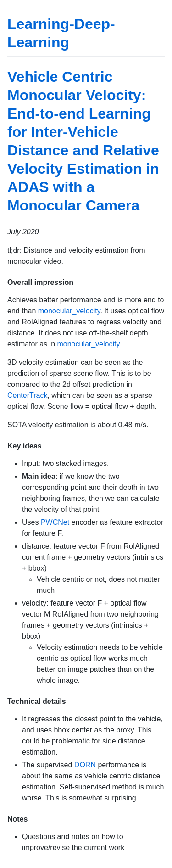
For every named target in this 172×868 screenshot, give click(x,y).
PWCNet (55, 522)
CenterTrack (27, 395)
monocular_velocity (69, 311)
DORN (85, 765)
